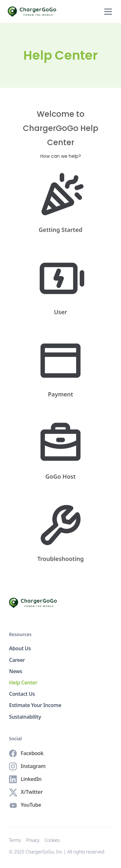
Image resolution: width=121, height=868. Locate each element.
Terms (15, 840)
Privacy (33, 840)
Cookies (52, 840)
